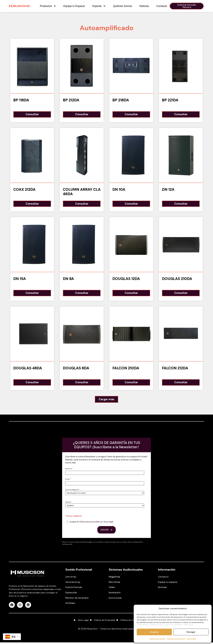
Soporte (99, 6)
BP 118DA (21, 100)
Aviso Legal (191, 639)
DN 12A (168, 190)
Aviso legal (108, 523)
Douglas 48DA (28, 369)
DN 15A (20, 279)
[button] (107, 401)
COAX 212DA (24, 190)
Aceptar (154, 632)
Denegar (191, 632)
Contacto (162, 6)
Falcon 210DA (126, 369)
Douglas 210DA (177, 279)
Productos (48, 6)
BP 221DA (170, 100)
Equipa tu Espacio (74, 6)
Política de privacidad (89, 523)
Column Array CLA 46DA (82, 192)
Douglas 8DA (76, 369)
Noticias (144, 6)
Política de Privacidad (176, 639)
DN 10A (119, 190)
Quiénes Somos (123, 6)
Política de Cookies (157, 639)
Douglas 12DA (126, 279)
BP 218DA (121, 100)
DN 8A (68, 279)
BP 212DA (71, 100)
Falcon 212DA (175, 369)
